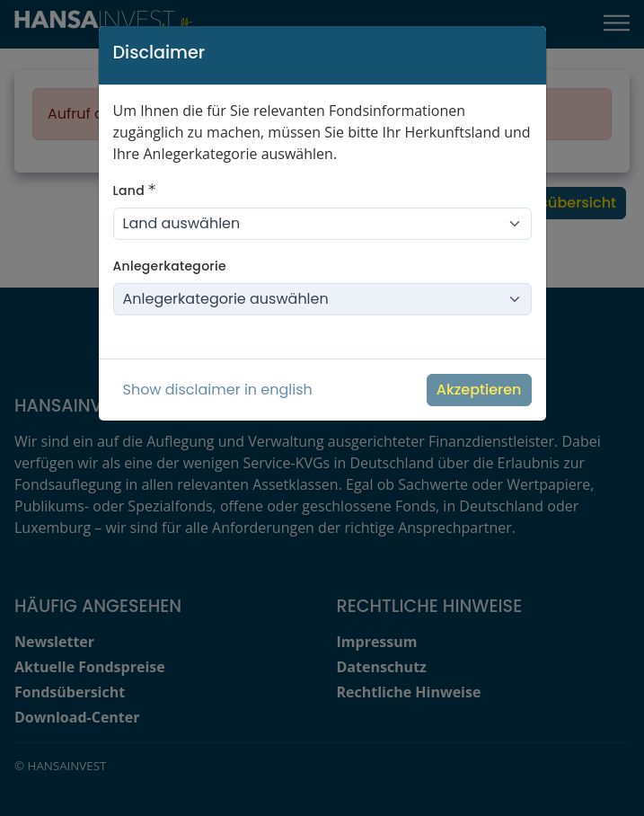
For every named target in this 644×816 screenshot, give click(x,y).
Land (135, 191)
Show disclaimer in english (218, 390)
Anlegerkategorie (170, 266)
